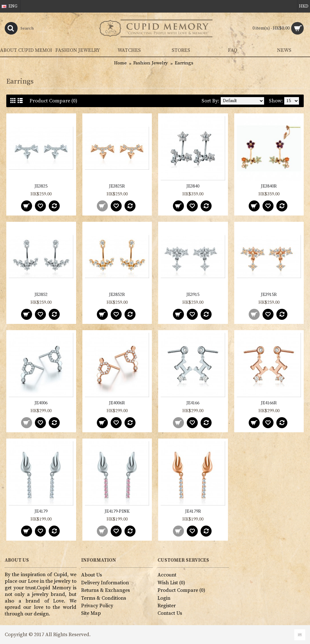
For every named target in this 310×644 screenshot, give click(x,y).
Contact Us (170, 613)
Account (167, 575)
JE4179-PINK (117, 511)
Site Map (91, 613)
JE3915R (269, 295)
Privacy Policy (97, 606)
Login (164, 598)
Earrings (184, 63)
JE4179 (41, 511)
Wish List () (171, 583)
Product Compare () (181, 590)
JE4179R (193, 511)
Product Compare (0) (53, 101)
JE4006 (41, 403)
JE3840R (269, 186)
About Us (91, 575)
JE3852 (41, 295)
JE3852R (117, 295)
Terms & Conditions (104, 598)
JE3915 (193, 295)
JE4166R (269, 403)
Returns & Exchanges (105, 590)
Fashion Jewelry (151, 63)
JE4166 (193, 403)
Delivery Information (105, 583)
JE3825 (41, 186)
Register (167, 606)
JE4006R (117, 403)
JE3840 (193, 186)
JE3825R (117, 186)
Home (120, 63)
